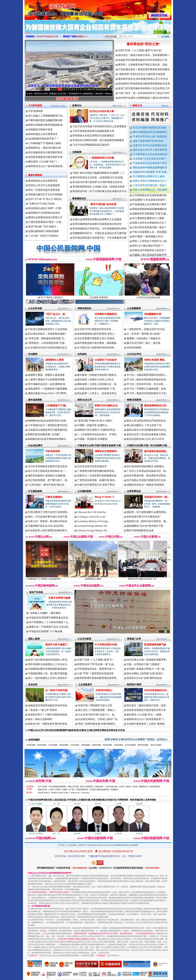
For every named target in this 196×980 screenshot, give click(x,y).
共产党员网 (42, 787)
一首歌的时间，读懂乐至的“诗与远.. (146, 329)
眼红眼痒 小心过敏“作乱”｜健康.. (145, 715)
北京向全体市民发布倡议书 (92, 466)
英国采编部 (86, 745)
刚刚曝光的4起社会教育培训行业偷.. (47, 421)
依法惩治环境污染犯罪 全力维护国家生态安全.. (98, 182)
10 (89, 89)
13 (101, 89)
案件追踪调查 (35, 400)
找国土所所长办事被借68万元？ (150, 181)
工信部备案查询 (82, 790)
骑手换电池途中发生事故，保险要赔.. (97, 343)
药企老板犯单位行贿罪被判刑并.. (46, 152)
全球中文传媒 (50, 9)
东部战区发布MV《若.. (156, 497)
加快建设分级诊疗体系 (40, 129)
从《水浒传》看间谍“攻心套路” (39, 94)
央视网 (64, 790)
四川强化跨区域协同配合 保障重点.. (146, 466)
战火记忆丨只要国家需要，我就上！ (98, 710)
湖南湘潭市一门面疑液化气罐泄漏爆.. (48, 389)
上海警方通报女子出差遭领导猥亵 (46, 380)
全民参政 (82, 354)
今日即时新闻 (35, 105)
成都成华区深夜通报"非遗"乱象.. (150, 172)
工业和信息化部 (111, 787)
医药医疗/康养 (134, 684)
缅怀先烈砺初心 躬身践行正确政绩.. (47, 476)
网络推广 (166, 106)
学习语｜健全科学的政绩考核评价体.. (147, 380)
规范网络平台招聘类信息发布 (44, 213)
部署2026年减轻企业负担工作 (148, 578)
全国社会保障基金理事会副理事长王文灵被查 (97, 219)
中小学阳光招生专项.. (106, 645)
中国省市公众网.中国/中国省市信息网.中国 (99, 445)
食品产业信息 (36, 592)
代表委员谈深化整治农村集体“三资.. (97, 389)
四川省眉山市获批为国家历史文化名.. (147, 480)
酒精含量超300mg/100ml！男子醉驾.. (48, 393)
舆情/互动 (137, 105)
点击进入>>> (82, 36)
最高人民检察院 (87, 787)
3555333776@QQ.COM (47, 36)
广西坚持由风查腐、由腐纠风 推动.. (96, 480)
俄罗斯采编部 (143, 745)
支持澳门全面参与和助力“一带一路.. (146, 669)
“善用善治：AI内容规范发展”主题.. (47, 343)
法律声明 (81, 845)
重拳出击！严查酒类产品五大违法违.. (49, 627)
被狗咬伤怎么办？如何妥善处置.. (46, 166)
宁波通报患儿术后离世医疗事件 (150, 163)
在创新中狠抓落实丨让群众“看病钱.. (146, 724)
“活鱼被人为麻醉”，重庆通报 (45, 613)
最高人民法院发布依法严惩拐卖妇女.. (147, 421)
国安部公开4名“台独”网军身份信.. (145, 678)
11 (93, 89)
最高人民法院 (73, 787)
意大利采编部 (130, 745)
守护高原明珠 (36, 111)
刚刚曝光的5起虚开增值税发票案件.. (47, 439)
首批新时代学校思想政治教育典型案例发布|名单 (144, 84)
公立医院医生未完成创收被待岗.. (151, 154)
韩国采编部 (107, 745)
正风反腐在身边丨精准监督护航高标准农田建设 (144, 69)
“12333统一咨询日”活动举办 (43, 236)
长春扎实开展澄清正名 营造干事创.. (96, 485)
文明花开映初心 (104, 690)
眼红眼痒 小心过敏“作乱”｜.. (42, 162)
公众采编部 (72, 845)
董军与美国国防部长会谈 (140, 530)
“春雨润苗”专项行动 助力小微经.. (95, 421)
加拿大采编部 (156, 745)
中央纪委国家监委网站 (57, 787)
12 (97, 89)
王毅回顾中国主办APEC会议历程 (46, 526)
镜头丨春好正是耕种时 (40, 719)
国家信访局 (42, 790)
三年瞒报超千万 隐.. (56, 406)
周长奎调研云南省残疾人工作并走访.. (48, 664)
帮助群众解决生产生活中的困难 (45, 194)
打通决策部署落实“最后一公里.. (45, 222)
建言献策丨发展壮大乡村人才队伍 (96, 380)
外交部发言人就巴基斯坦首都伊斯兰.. (48, 530)
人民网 (51, 790)
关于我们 (62, 845)
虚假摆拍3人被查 (55, 360)
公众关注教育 (84, 639)
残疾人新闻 (34, 639)
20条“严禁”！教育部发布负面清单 (95, 673)
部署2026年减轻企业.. (107, 406)
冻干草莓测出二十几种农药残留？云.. (49, 622)
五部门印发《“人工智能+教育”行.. (95, 660)
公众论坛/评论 (134, 354)
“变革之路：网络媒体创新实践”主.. (47, 338)
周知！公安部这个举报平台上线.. (150, 244)
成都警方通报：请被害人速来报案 (46, 375)
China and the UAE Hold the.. (92, 512)
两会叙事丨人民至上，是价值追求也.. (97, 393)
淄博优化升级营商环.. (106, 451)
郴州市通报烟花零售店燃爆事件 (150, 132)
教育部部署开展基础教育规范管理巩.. (97, 678)
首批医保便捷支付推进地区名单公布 (146, 710)
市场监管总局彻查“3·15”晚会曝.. (46, 631)
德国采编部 (97, 745)
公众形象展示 (85, 684)
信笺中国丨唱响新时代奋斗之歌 (95, 705)
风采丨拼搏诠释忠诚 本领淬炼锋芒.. (97, 724)
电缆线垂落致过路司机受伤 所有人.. (96, 334)
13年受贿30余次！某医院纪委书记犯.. (48, 425)
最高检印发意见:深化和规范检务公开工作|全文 (143, 79)
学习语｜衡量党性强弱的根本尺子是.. (147, 393)
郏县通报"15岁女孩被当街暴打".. (150, 159)
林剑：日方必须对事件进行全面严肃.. (48, 517)
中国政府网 (99, 787)
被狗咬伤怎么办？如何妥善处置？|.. (146, 719)
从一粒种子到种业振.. (57, 690)
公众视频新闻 (134, 308)
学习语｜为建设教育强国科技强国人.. (147, 375)
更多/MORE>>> (119, 106)
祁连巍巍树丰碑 (153, 314)
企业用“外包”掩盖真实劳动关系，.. (96, 329)
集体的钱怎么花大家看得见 (43, 134)
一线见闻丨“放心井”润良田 (42, 710)
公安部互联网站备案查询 (99, 790)
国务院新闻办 (155, 787)
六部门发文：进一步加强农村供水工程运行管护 (144, 93)
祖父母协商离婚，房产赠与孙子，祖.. (48, 480)
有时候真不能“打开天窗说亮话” (144, 517)
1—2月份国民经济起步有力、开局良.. (97, 434)
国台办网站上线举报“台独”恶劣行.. (145, 673)
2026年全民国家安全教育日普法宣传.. (48, 466)
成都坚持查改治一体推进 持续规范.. (146, 485)
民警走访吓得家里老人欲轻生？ (149, 253)
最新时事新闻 (35, 175)
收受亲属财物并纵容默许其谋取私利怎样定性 (97, 224)
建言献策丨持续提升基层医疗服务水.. (97, 375)
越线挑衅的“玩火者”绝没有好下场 (145, 526)
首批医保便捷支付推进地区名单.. (46, 157)
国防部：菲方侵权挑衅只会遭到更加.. (147, 512)
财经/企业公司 (85, 400)
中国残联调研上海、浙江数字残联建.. (48, 673)
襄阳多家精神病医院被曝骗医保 (150, 168)
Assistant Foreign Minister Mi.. (93, 526)
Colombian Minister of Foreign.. (93, 521)
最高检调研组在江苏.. (156, 406)
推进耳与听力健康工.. (57, 645)
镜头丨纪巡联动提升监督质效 (44, 190)
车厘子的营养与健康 (59, 598)
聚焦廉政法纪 (79, 198)
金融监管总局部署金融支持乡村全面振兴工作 (143, 60)
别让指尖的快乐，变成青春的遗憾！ (47, 334)
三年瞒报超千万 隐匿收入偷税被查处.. (49, 578)
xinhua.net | (75, 793)
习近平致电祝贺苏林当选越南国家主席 (93, 131)
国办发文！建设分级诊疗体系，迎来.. (147, 705)
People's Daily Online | (60, 793)
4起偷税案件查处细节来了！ (43, 139)
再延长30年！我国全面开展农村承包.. (48, 724)
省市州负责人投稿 (58, 106)
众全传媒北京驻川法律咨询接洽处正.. (48, 348)
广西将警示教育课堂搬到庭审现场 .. (96, 471)
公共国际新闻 (84, 491)
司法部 (135, 787)
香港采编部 (42, 745)
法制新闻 (77, 152)
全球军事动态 (134, 491)
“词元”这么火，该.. (56, 314)
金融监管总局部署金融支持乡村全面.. (48, 705)
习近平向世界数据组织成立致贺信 (91, 145)
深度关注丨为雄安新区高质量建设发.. (97, 476)
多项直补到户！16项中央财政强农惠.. (48, 715)
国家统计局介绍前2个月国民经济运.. (97, 430)
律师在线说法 (84, 308)
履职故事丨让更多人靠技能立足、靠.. (97, 384)
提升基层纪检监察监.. (156, 451)
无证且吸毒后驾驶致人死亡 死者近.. (96, 338)
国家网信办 (143, 787)
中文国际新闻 (35, 491)
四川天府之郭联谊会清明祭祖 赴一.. (47, 471)
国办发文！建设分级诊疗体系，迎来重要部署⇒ (144, 55)
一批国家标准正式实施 (102, 158)
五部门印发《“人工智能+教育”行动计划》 (141, 50)
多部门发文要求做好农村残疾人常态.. (48, 660)
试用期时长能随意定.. (106, 314)
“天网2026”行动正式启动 (41, 204)
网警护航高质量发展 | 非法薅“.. (45, 434)
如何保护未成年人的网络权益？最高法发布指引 (144, 98)
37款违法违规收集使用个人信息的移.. (48, 329)
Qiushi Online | (44, 793)
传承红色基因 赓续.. (155, 360)
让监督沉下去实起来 (106, 360)
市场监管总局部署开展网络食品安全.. (49, 618)
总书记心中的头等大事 (102, 111)
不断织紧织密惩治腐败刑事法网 (45, 120)
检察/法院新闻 (134, 400)
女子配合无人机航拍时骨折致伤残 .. (96, 348)
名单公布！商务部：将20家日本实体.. (48, 521)
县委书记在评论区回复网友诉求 (150, 145)
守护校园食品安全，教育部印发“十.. (97, 669)
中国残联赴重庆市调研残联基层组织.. (48, 669)
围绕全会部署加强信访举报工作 (45, 217)
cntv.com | (85, 793)
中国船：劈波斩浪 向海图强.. (93, 439)
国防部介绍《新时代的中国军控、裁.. (147, 521)
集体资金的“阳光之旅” (143, 44)
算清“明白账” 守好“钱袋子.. (43, 227)
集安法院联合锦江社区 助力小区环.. (146, 439)
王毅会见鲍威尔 (54, 497)
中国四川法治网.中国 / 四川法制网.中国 (147, 445)
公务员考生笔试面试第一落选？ (150, 185)
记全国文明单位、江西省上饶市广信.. (98, 719)
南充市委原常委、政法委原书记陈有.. (147, 476)
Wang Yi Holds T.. (105, 497)
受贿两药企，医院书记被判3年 (45, 148)
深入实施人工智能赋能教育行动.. (46, 116)
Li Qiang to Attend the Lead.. (92, 517)
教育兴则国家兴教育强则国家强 (45, 125)
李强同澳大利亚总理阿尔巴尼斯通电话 (93, 136)
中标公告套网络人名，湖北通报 (150, 190)
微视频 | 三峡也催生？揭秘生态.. (144, 338)
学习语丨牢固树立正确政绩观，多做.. (147, 389)
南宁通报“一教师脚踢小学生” (148, 239)
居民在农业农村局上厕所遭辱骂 (150, 150)
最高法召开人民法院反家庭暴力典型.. (147, 434)
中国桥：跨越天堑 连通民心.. (93, 425)
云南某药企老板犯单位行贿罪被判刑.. (48, 430)
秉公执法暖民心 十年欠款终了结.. (145, 425)
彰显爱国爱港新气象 (155, 645)
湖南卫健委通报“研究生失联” (149, 141)
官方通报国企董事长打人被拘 (149, 176)
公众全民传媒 (35, 308)
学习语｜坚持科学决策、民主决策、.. (147, 384)
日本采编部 (75, 745)
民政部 (128, 787)
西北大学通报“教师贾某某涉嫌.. (150, 128)
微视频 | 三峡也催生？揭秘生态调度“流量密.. (109, 94)
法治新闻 (33, 354)
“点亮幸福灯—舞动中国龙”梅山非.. (47, 485)
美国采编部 (64, 745)
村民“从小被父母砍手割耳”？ (148, 248)
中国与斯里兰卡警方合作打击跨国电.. (48, 512)
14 (106, 89)
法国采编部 (119, 745)
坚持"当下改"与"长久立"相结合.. (45, 199)
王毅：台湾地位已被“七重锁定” (144, 664)
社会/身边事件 (35, 445)
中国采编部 (31, 745)
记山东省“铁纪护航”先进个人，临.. (97, 715)
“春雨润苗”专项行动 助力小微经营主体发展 (142, 74)
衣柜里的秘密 (134, 348)
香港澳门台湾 (134, 639)
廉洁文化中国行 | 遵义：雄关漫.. (144, 343)
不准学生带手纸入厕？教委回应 (150, 136)
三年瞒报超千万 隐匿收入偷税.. (44, 143)
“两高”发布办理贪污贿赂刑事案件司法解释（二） (99, 173)
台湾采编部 (53, 745)
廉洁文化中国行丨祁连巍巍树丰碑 (71, 94)
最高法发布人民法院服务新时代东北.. (147, 430)
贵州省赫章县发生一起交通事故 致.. (47, 384)
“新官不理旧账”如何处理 (103, 204)
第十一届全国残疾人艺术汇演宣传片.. (48, 678)
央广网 (71, 790)
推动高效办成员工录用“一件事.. (45, 208)
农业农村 (33, 684)
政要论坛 (77, 105)
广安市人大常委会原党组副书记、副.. (147, 471)
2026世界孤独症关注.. (156, 690)
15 (110, 89)
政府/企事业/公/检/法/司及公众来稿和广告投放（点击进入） (137, 739)
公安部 (121, 787)
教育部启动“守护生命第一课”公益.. (96, 664)
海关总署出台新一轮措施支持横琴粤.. (147, 660)
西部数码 (114, 790)
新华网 (58, 790)
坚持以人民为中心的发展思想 (44, 185)
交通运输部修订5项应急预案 (43, 231)
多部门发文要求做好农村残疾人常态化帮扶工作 (144, 88)
